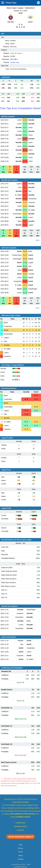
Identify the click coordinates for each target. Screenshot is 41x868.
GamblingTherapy (20, 826)
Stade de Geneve (16, 53)
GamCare (21, 830)
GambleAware (20, 823)
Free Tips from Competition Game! (20, 108)
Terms (20, 852)
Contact (20, 859)
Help (20, 845)
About (20, 855)
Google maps (15, 62)
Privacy (20, 848)
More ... (38, 240)
